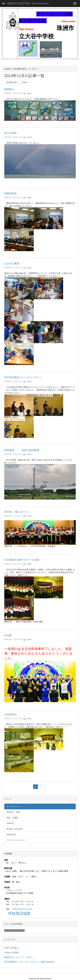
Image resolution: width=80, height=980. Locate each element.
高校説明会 (11, 193)
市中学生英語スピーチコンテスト (23, 377)
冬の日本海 (11, 133)
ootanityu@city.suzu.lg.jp (22, 909)
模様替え (9, 89)
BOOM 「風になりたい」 (18, 512)
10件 (25, 82)
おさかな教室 (12, 263)
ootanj (27, 93)
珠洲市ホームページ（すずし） (20, 957)
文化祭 (8, 635)
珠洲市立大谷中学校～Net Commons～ (29, 3)
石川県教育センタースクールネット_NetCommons (29, 962)
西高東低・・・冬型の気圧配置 (22, 450)
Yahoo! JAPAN (11, 953)
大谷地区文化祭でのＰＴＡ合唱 (22, 560)
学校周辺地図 (19, 914)
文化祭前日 (11, 714)
